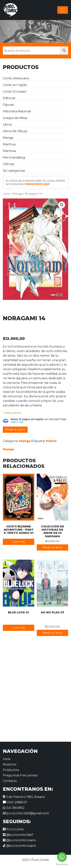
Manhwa (9, 151)
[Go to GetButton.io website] (62, 864)
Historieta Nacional (17, 111)
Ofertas (9, 164)
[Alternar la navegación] (63, 10)
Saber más (17, 422)
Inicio (7, 194)
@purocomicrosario (19, 840)
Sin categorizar (14, 171)
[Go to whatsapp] (62, 857)
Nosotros (10, 764)
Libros (7, 124)
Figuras (8, 105)
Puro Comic (13, 829)
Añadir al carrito (15, 430)
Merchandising (14, 157)
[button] (62, 205)
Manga (8, 138)
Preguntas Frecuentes (20, 775)
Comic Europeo (15, 92)
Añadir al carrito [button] (53, 547)
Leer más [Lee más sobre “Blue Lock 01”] (19, 628)
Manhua (9, 144)
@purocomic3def (18, 835)
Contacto (10, 781)
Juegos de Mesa (15, 118)
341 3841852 (14, 808)
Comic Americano (16, 78)
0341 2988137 (15, 802)
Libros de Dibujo (15, 131)
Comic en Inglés (15, 85)
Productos (11, 770)
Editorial (9, 98)
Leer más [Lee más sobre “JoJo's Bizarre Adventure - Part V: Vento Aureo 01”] (19, 542)
